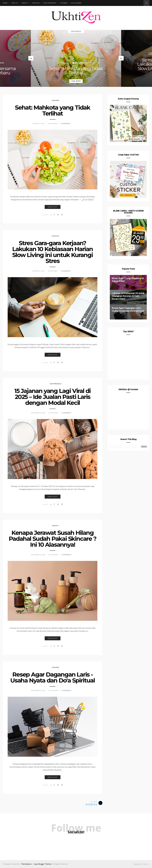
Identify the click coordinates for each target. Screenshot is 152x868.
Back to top (142, 864)
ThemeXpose (26, 864)
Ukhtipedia (76, 31)
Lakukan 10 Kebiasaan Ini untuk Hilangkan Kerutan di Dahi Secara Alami (128, 296)
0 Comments (66, 123)
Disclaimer (76, 3)
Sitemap (64, 3)
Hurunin (55, 100)
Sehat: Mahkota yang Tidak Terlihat (76, 71)
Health (15, 3)
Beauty (25, 3)
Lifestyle (55, 236)
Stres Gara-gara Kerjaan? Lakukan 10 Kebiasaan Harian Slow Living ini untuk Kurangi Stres (52, 252)
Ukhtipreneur (50, 3)
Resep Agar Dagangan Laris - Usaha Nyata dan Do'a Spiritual (52, 677)
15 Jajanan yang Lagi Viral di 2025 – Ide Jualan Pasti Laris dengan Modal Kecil (52, 397)
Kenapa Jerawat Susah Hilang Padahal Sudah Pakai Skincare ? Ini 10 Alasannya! (53, 539)
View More (76, 81)
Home (5, 3)
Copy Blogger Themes (43, 864)
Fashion (36, 3)
